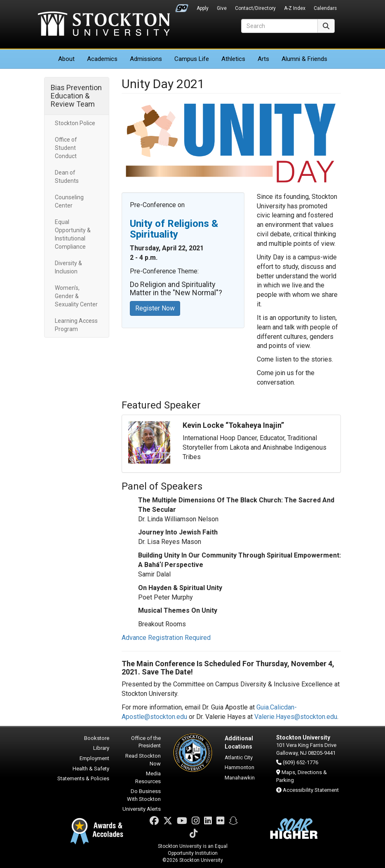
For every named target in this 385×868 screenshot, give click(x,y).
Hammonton (239, 767)
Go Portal (182, 6)
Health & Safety (91, 769)
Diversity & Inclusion (68, 267)
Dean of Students (67, 177)
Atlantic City (239, 757)
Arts (263, 59)
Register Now (155, 308)
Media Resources (148, 777)
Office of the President (146, 742)
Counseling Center (69, 201)
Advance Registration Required (166, 638)
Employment (94, 758)
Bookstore (97, 738)
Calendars (325, 8)
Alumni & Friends (304, 59)
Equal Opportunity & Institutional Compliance (73, 234)
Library (101, 748)
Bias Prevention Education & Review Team (76, 96)
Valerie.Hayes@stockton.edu (296, 717)
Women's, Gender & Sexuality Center (76, 296)
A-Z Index (295, 8)
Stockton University (104, 25)
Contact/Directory (255, 8)
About (66, 59)
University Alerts (142, 809)
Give (222, 8)
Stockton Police (75, 123)
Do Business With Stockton (144, 795)
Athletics (233, 59)
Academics (102, 59)
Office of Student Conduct (66, 148)
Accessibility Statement (311, 790)
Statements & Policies (83, 778)
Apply (203, 8)
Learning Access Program (76, 325)
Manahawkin (240, 778)
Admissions (146, 59)
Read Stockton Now (143, 760)
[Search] (279, 26)
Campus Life (192, 59)
